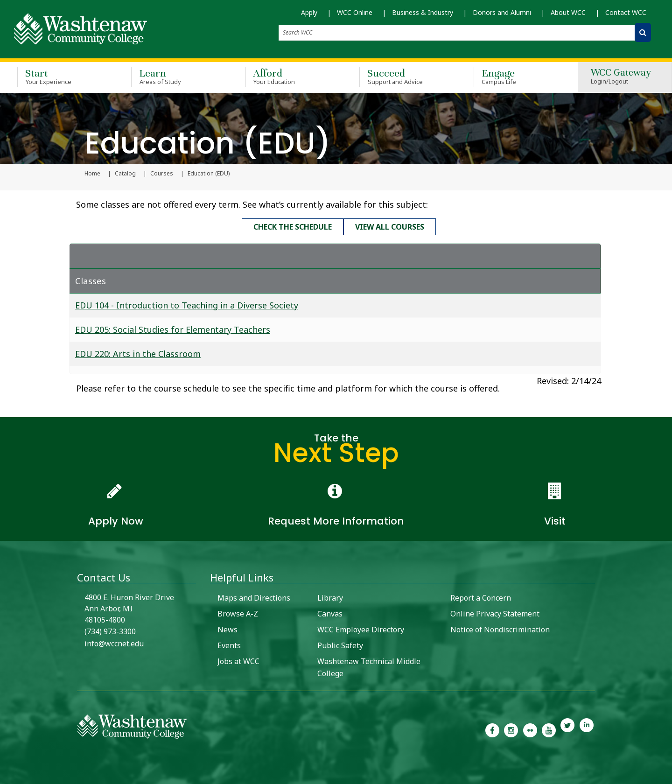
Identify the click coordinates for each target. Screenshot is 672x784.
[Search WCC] (643, 32)
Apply (309, 12)
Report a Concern (481, 597)
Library (330, 597)
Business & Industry (423, 12)
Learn (175, 77)
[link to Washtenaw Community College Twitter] (567, 729)
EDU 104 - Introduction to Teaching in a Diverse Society (187, 305)
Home (92, 174)
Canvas (330, 613)
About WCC (568, 12)
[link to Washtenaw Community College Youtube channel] (549, 729)
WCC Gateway (621, 77)
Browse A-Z (238, 613)
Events (229, 645)
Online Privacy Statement (495, 613)
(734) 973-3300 (110, 631)
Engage (517, 77)
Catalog (125, 174)
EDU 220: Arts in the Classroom (138, 353)
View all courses (390, 227)
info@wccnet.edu (114, 643)
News (227, 629)
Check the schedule (293, 227)
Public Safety (340, 645)
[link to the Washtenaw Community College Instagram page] (511, 729)
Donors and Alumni (502, 12)
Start (61, 77)
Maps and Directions (254, 597)
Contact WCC (626, 12)
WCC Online (355, 12)
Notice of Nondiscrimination (500, 629)
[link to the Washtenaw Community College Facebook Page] (492, 729)
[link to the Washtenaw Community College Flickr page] (530, 729)
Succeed (403, 77)
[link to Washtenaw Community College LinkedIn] (587, 729)
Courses (162, 174)
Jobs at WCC (238, 661)
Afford (289, 77)
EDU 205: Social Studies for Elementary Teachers (173, 329)
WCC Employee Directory (361, 629)
